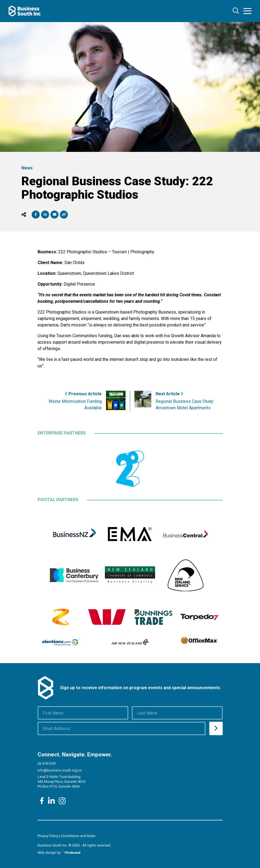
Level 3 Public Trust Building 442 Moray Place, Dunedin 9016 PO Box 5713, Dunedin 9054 (61, 782)
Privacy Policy (48, 836)
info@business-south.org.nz (60, 770)
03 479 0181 (47, 764)
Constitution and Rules (78, 836)
